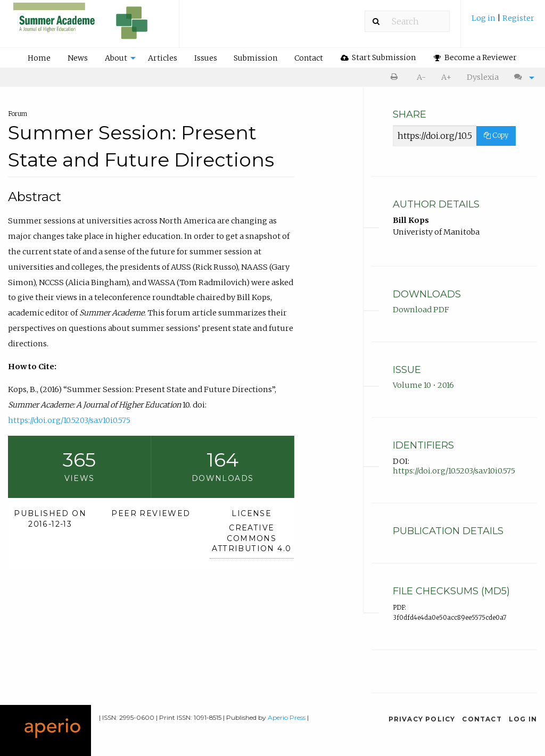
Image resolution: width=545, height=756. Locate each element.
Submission (255, 58)
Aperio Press (287, 717)
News (78, 58)
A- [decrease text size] (421, 77)
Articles (163, 58)
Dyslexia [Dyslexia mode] (483, 77)
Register (518, 18)
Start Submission (378, 57)
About (116, 58)
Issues (206, 58)
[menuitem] (503, 22)
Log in (484, 18)
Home (39, 58)
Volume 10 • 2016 (423, 385)
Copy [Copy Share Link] (496, 135)
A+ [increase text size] (446, 77)
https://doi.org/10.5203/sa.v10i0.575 (69, 420)
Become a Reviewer (475, 57)
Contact (309, 58)
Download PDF (421, 310)
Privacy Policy (422, 719)
